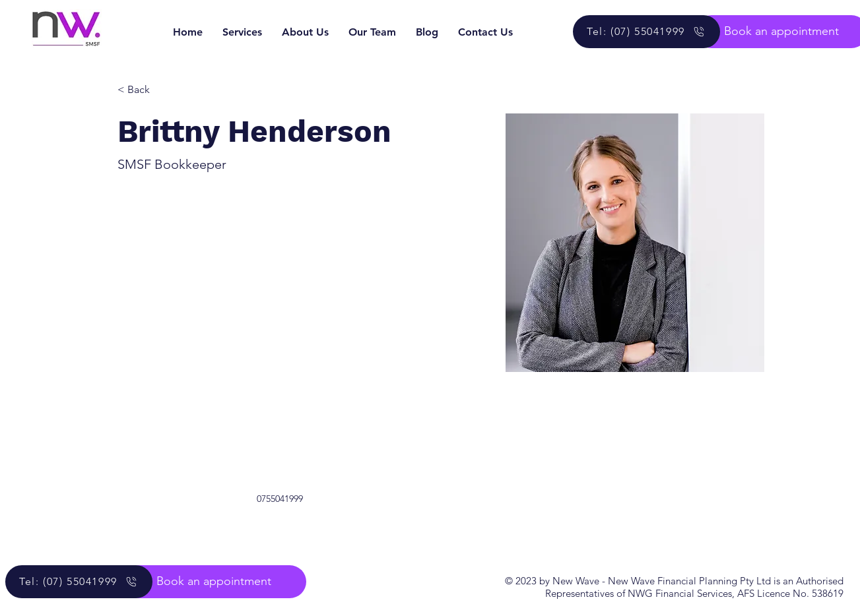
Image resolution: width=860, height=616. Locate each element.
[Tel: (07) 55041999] (646, 32)
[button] (214, 582)
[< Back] (144, 90)
